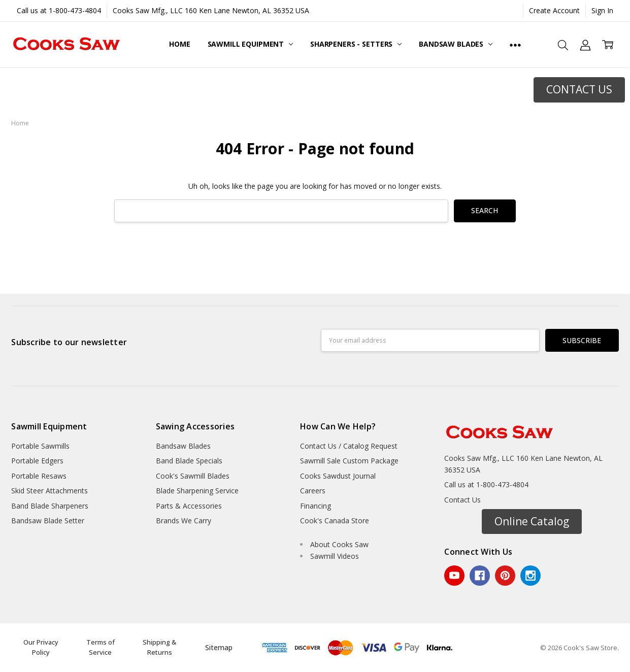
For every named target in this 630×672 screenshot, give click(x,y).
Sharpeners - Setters (356, 44)
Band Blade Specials (189, 461)
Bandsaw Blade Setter (48, 520)
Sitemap (219, 647)
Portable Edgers (37, 461)
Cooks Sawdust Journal (338, 476)
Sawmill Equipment (250, 44)
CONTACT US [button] (579, 89)
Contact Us (462, 500)
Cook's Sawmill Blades (193, 476)
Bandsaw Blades (456, 44)
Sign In (602, 10)
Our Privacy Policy (41, 647)
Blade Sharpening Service (197, 491)
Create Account (554, 10)
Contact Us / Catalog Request (349, 446)
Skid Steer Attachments (49, 491)
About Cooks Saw (339, 544)
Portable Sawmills (40, 446)
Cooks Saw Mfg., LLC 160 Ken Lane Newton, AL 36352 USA (211, 10)
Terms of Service (101, 647)
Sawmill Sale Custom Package (349, 461)
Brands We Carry (184, 520)
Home (179, 44)
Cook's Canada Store (335, 520)
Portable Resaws (39, 476)
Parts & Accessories (189, 506)
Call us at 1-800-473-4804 (59, 10)
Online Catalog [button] (532, 521)
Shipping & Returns (159, 647)
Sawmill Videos (335, 556)
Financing (316, 506)
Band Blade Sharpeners (50, 506)
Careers (313, 491)
